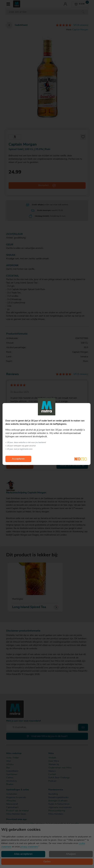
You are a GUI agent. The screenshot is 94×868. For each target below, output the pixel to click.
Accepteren (18, 459)
